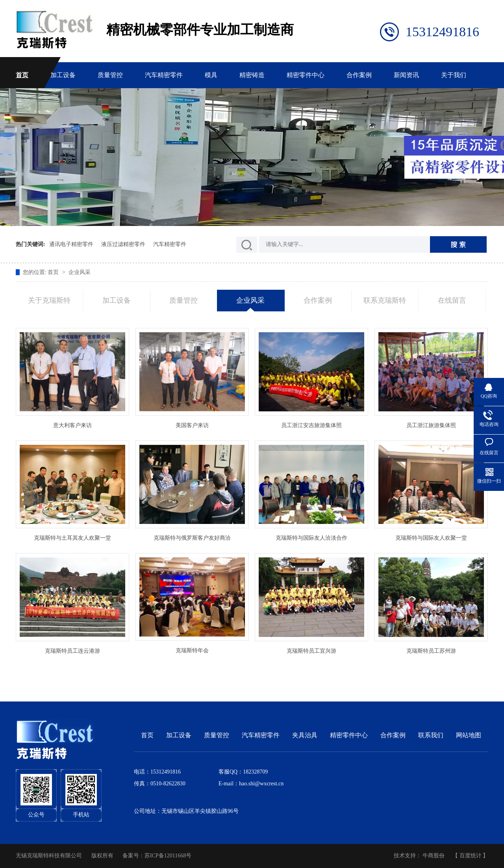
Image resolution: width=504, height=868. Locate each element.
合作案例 (359, 75)
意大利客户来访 (72, 425)
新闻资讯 (406, 75)
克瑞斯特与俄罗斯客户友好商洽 (192, 538)
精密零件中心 (306, 75)
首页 (22, 75)
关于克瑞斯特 (49, 300)
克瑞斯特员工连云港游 (72, 651)
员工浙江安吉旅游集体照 (311, 425)
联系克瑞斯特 (385, 300)
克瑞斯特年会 (192, 651)
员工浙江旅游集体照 (431, 425)
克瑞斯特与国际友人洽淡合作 (311, 538)
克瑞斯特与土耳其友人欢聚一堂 (72, 538)
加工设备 (63, 75)
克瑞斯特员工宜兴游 (311, 651)
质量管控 (110, 75)
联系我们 (431, 735)
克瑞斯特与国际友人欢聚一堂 (431, 538)
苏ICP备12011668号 (168, 856)
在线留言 (452, 300)
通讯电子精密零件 (71, 244)
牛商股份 (434, 856)
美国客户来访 (192, 425)
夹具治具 (305, 735)
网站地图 (469, 735)
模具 (211, 75)
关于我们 (454, 75)
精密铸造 (252, 75)
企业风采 (80, 272)
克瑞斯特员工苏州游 (431, 651)
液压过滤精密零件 (123, 244)
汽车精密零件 (164, 75)
